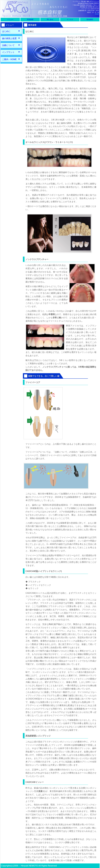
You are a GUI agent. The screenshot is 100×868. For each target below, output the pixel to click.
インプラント (8, 52)
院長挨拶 (30, 20)
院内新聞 (90, 20)
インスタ (70, 20)
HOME (97, 14)
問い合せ (50, 20)
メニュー (10, 20)
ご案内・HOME (9, 59)
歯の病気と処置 (9, 38)
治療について (8, 45)
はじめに (6, 31)
